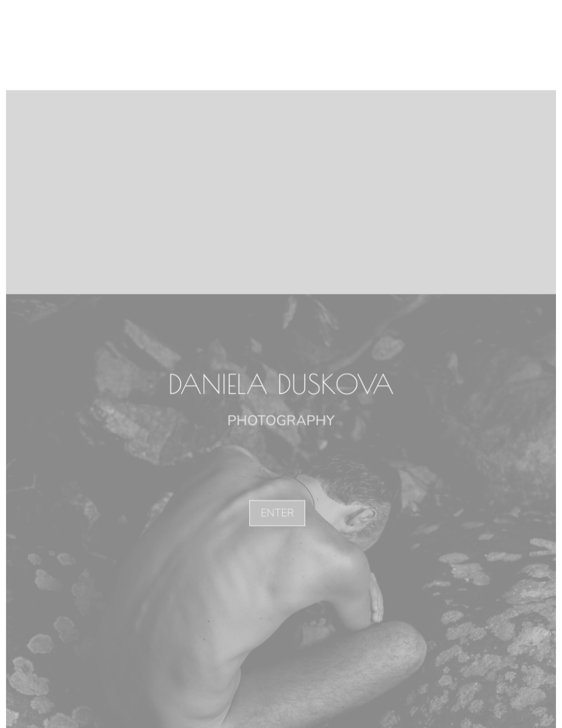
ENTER (277, 512)
